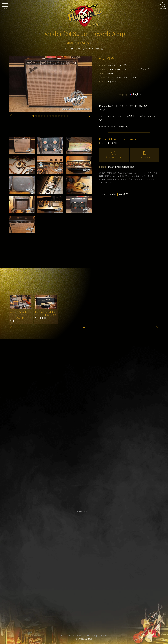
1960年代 (124, 194)
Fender (118, 65)
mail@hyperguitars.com (121, 167)
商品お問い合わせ (114, 157)
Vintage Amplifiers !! (20, 313)
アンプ (102, 194)
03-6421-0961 (145, 157)
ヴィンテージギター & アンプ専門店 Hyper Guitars (84, 635)
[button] (33, 116)
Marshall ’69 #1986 (45, 312)
